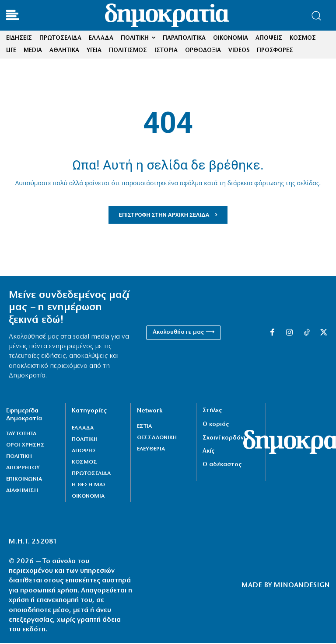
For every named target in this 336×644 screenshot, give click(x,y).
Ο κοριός (216, 426)
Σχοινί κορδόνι (224, 439)
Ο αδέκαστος (222, 466)
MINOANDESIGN (302, 586)
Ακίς (208, 452)
